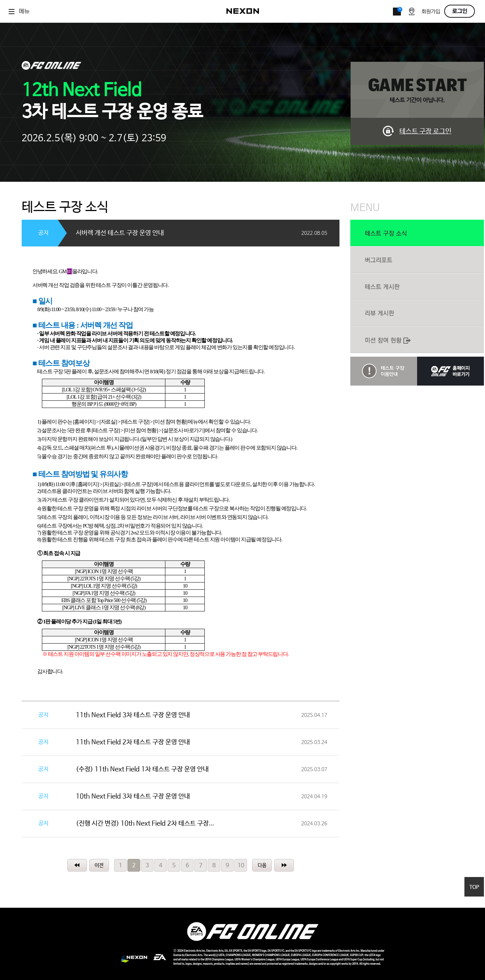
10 (241, 866)
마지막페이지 (284, 865)
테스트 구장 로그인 (425, 132)
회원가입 (431, 12)
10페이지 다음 (262, 865)
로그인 (460, 11)
